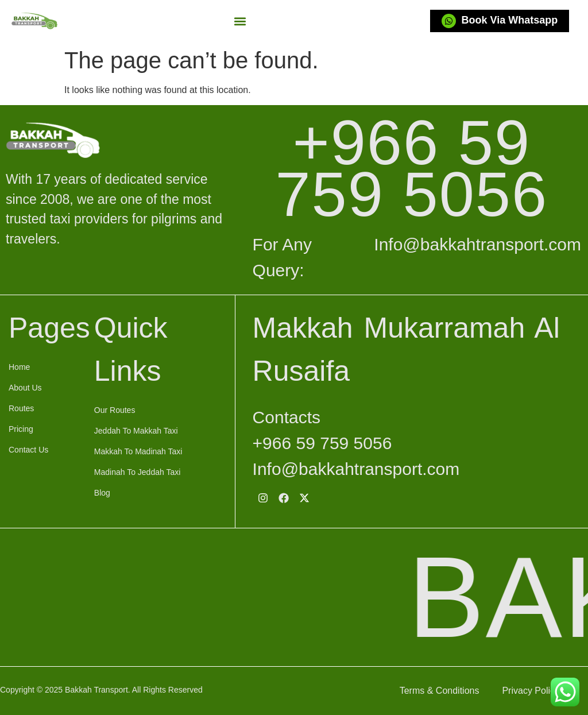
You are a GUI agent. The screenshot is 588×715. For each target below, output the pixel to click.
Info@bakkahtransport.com (477, 244)
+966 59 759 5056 (411, 168)
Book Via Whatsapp (510, 20)
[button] (240, 21)
